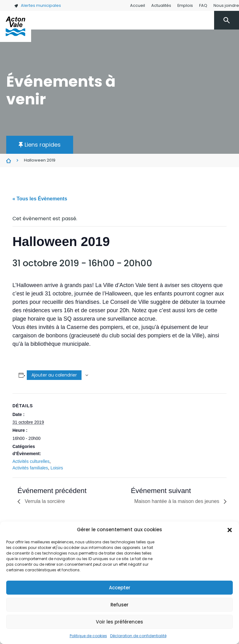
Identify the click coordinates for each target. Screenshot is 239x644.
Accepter (120, 588)
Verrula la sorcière (44, 501)
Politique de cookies (88, 636)
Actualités (161, 5)
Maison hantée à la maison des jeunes (177, 501)
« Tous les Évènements (40, 199)
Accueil (138, 5)
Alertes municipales (37, 5)
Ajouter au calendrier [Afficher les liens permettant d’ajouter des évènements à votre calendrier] (54, 375)
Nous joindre (226, 5)
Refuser (119, 605)
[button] (230, 530)
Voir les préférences (119, 622)
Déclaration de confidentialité (138, 636)
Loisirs (57, 468)
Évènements (9, 161)
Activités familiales (30, 468)
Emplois (185, 5)
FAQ (203, 5)
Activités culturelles (31, 461)
